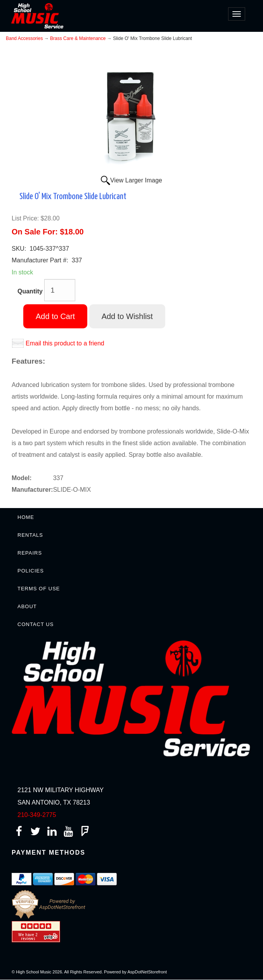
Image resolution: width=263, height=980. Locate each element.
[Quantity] (60, 290)
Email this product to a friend (65, 343)
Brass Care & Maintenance (78, 38)
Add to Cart (55, 316)
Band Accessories (24, 38)
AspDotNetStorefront (147, 972)
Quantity (30, 291)
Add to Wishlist (127, 316)
